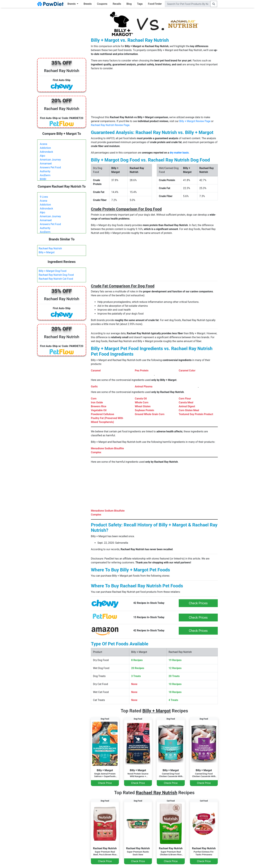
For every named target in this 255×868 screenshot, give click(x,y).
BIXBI (43, 179)
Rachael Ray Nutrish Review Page (110, 125)
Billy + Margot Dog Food (53, 271)
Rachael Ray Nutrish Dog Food (56, 275)
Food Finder (155, 4)
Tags (140, 4)
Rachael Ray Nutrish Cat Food (56, 279)
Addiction (45, 148)
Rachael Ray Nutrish (50, 248)
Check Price (105, 783)
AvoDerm (45, 175)
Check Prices (198, 603)
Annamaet (46, 164)
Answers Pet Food (50, 167)
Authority (45, 171)
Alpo (42, 156)
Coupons (102, 4)
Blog (129, 4)
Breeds (88, 4)
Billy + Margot (47, 252)
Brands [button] (72, 4)
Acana (44, 144)
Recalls (117, 4)
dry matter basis (179, 153)
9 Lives (44, 197)
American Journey (50, 160)
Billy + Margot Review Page (195, 121)
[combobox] (188, 4)
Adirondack (46, 152)
